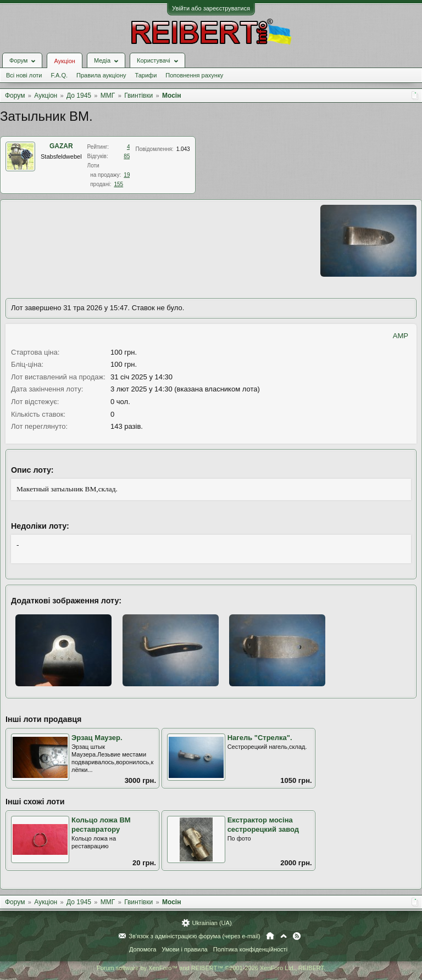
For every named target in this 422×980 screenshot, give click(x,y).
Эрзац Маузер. (97, 738)
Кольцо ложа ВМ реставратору (101, 825)
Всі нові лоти (24, 75)
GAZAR (61, 146)
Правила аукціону (101, 75)
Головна (270, 936)
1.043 (183, 149)
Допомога (143, 949)
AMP (401, 336)
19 (127, 175)
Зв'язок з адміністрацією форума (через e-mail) (195, 936)
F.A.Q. (59, 75)
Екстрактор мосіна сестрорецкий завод (263, 825)
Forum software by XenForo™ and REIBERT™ (211, 968)
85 (127, 156)
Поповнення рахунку (194, 75)
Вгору (284, 936)
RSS (297, 936)
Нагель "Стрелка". (260, 738)
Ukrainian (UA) (212, 923)
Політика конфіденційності (250, 949)
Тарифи (146, 75)
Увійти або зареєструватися (211, 8)
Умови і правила (184, 949)
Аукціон (64, 61)
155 (118, 184)
